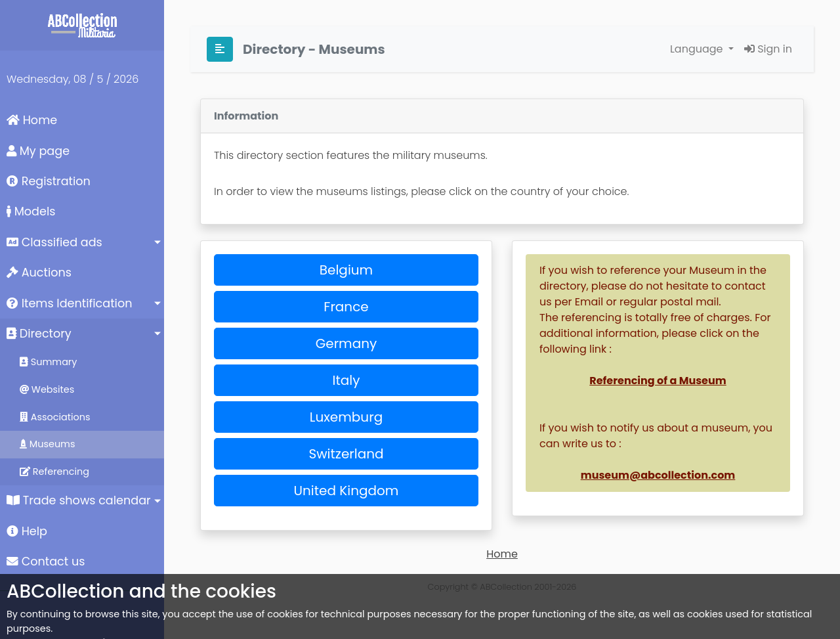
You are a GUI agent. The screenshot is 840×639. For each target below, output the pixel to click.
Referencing (54, 472)
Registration (49, 181)
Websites (47, 389)
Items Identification (69, 303)
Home (32, 120)
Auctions (39, 273)
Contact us (46, 562)
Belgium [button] (346, 270)
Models (31, 211)
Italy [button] (346, 380)
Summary (48, 362)
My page (38, 151)
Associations (55, 417)
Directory (39, 334)
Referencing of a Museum (658, 381)
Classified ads (54, 242)
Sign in (768, 49)
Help (27, 531)
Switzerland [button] (346, 454)
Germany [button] (346, 343)
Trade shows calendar (79, 500)
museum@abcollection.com (658, 475)
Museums (47, 444)
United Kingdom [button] (346, 491)
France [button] (346, 307)
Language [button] (698, 49)
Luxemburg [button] (346, 417)
